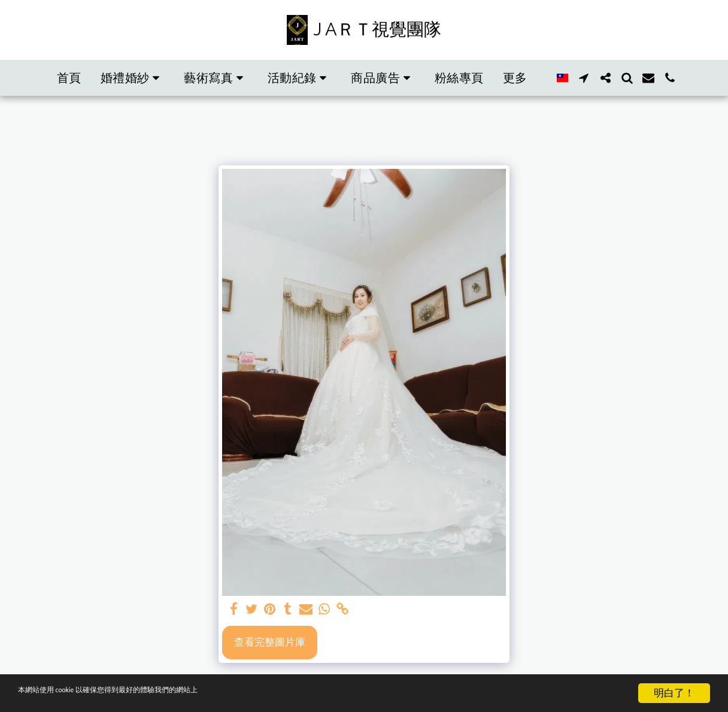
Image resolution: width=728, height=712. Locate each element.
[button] (99, 78)
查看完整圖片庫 (270, 641)
